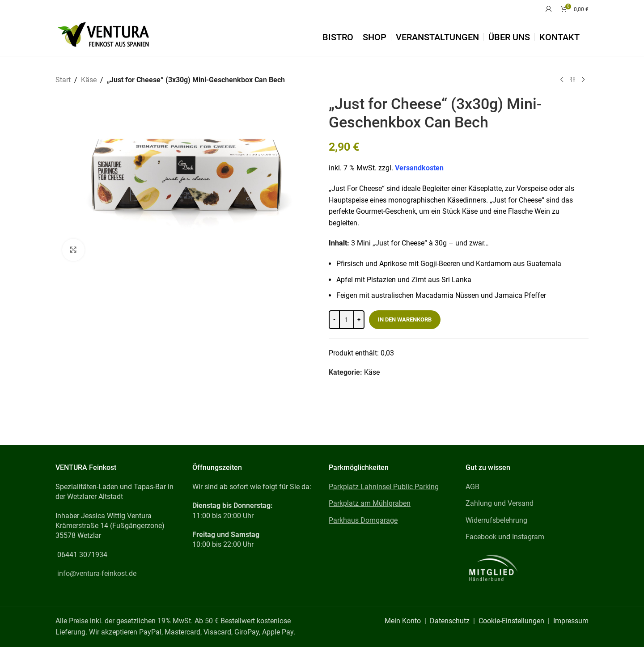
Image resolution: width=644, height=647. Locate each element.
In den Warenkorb (405, 319)
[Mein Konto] (549, 9)
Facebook (481, 537)
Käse (89, 80)
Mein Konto (403, 621)
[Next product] (583, 80)
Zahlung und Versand (500, 503)
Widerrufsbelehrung (496, 520)
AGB (472, 487)
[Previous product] (562, 80)
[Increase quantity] (359, 319)
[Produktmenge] (347, 319)
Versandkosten (419, 168)
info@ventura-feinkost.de (97, 573)
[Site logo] (103, 36)
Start (63, 80)
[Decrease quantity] (334, 319)
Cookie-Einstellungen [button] (511, 621)
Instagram (528, 537)
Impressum (571, 621)
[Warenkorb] (575, 9)
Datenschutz (450, 621)
